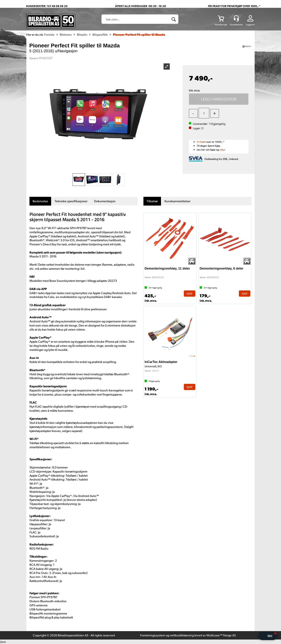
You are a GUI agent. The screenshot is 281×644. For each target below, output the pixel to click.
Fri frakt (201, 142)
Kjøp (219, 99)
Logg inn (250, 24)
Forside (49, 34)
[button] (268, 636)
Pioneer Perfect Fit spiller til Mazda (139, 34)
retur (222, 149)
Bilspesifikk (100, 34)
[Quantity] (204, 113)
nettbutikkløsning (182, 635)
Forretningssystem (153, 635)
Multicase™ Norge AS (221, 635)
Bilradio (82, 34)
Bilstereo (66, 34)
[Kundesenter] (236, 18)
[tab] (40, 201)
